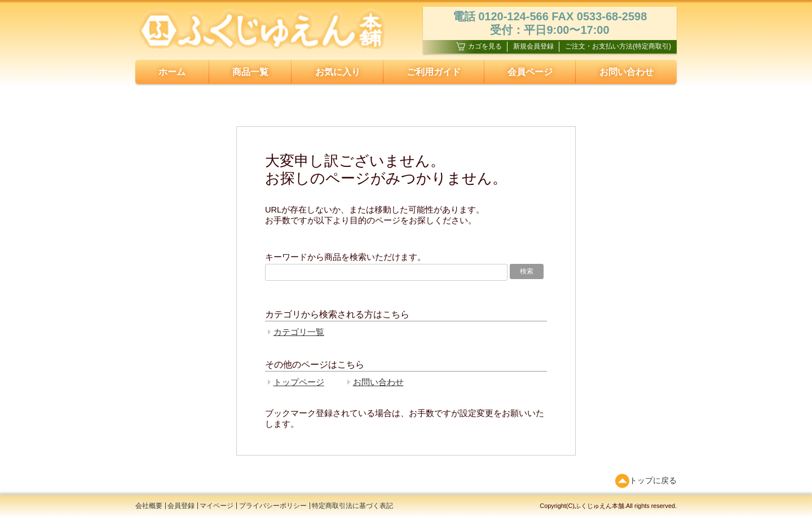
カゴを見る (479, 47)
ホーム (172, 72)
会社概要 (149, 506)
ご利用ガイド (434, 72)
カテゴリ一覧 (299, 332)
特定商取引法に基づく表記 (352, 506)
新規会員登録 (533, 46)
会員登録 (181, 506)
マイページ (217, 506)
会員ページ (530, 72)
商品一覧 (250, 72)
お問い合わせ (626, 72)
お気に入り (338, 72)
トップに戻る (646, 481)
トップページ (299, 382)
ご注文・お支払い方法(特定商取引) (618, 46)
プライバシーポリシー (273, 506)
